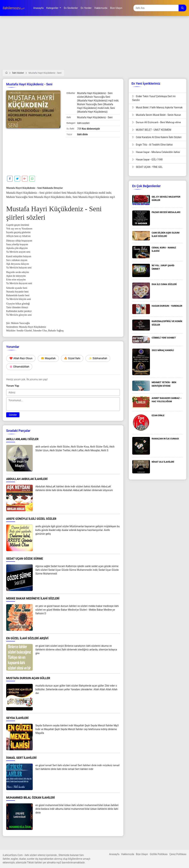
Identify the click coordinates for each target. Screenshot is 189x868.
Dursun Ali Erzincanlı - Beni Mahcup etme (157, 122)
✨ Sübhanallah (98, 358)
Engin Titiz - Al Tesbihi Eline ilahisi (152, 145)
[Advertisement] (94, 45)
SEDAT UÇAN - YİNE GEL (147, 167)
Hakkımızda (128, 854)
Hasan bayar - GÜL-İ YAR (147, 160)
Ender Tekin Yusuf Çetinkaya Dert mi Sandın (154, 98)
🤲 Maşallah (48, 358)
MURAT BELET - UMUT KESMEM (152, 130)
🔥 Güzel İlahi (72, 358)
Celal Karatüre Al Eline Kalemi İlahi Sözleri (157, 137)
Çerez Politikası (178, 854)
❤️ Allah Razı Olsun (21, 358)
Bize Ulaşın (142, 854)
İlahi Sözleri (18, 73)
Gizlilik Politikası (159, 854)
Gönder (13, 415)
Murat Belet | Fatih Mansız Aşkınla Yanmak (157, 107)
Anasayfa (114, 854)
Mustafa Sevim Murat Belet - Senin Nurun (157, 115)
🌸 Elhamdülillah (19, 367)
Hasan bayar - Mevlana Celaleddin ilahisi (156, 152)
